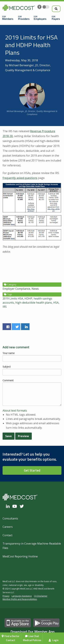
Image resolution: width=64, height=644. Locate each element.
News (35, 289)
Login (54, 640)
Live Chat (34, 636)
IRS (5, 307)
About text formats (15, 411)
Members (8, 19)
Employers (40, 19)
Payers (56, 19)
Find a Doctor (12, 636)
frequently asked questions (20, 178)
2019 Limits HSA (13, 299)
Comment (8, 380)
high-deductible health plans (34, 303)
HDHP (28, 299)
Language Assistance (22, 596)
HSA (56, 303)
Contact (11, 640)
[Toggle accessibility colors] (46, 7)
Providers (24, 19)
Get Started (32, 470)
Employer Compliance (16, 289)
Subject (7, 367)
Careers (8, 527)
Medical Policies (32, 640)
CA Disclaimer (41, 596)
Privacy (6, 596)
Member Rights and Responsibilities (20, 599)
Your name (9, 353)
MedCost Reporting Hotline (20, 556)
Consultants (10, 518)
